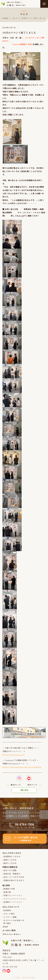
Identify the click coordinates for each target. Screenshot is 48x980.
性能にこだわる (10, 860)
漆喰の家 (7, 892)
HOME (6, 18)
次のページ (32, 785)
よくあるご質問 (9, 930)
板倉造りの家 (9, 889)
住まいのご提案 (10, 870)
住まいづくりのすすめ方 (14, 877)
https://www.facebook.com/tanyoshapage (22, 767)
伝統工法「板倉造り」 (13, 874)
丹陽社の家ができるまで (14, 880)
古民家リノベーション (13, 902)
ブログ (15, 18)
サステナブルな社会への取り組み (14, 922)
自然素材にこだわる (12, 856)
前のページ (16, 785)
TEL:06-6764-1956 (10, 967)
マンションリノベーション (15, 899)
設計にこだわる (10, 863)
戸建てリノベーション (13, 895)
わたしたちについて (11, 907)
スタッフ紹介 (9, 914)
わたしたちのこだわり (12, 853)
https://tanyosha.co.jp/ (14, 754)
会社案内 (7, 910)
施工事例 (6, 885)
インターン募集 (10, 917)
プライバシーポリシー (12, 934)
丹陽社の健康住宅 (10, 867)
